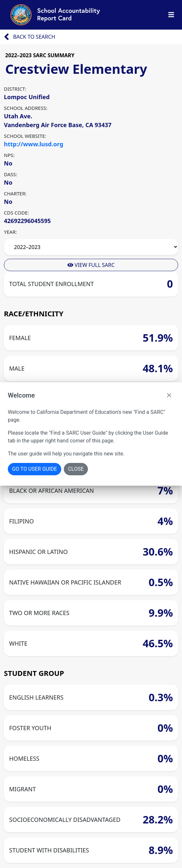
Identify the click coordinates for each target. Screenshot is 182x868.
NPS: (9, 155)
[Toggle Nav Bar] (171, 15)
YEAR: (10, 232)
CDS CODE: (16, 213)
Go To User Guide (35, 469)
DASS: (11, 174)
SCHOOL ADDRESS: (26, 108)
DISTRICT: (15, 89)
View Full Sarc (91, 265)
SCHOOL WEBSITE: (25, 136)
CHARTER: (15, 193)
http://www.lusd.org (34, 144)
